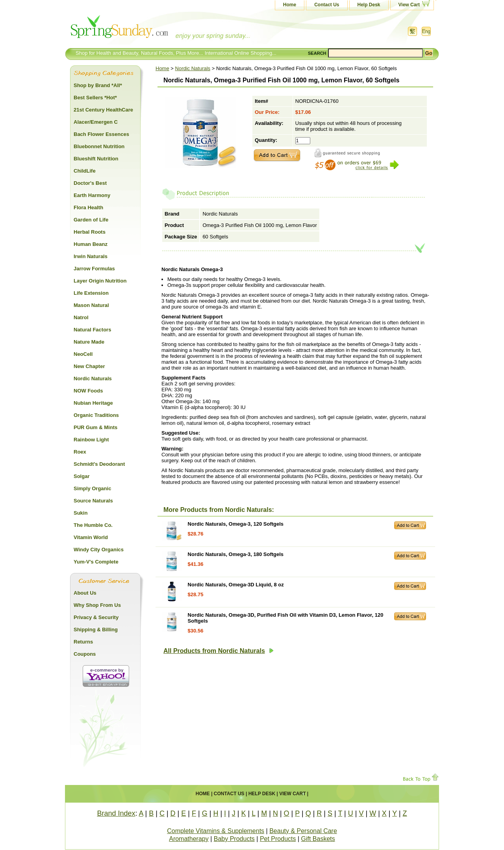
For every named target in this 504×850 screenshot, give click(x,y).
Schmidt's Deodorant (99, 464)
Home (290, 5)
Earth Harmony (92, 195)
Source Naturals (93, 501)
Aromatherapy (189, 839)
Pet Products (278, 839)
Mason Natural (91, 305)
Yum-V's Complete (96, 562)
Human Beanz (91, 244)
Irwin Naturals (91, 256)
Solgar (82, 476)
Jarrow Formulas (94, 269)
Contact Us (327, 5)
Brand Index (116, 813)
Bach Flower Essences (101, 134)
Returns (83, 642)
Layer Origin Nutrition (100, 281)
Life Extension (91, 293)
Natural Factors (92, 330)
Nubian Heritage (93, 403)
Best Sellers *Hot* (95, 98)
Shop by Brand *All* (98, 85)
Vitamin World (91, 537)
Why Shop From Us (97, 605)
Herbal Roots (90, 232)
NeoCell (83, 354)
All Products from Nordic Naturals (219, 651)
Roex (80, 452)
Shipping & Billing (96, 630)
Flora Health (88, 207)
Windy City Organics (99, 550)
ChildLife (85, 171)
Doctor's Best (90, 183)
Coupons (85, 654)
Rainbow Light (91, 440)
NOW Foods (88, 391)
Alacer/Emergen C (96, 122)
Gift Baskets (318, 839)
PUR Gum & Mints (95, 427)
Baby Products (234, 839)
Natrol (81, 317)
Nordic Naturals (193, 68)
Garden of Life (91, 220)
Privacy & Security (96, 617)
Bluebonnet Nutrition (99, 146)
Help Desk (369, 5)
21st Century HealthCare (103, 110)
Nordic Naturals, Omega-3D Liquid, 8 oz (236, 585)
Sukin (81, 513)
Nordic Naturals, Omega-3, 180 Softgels (236, 554)
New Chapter (89, 366)
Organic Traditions (96, 415)
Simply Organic (92, 488)
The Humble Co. (93, 525)
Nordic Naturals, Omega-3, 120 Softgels (236, 524)
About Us (85, 593)
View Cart (409, 5)
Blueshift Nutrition (96, 159)
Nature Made (89, 342)
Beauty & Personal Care (303, 831)
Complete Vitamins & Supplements (216, 831)
